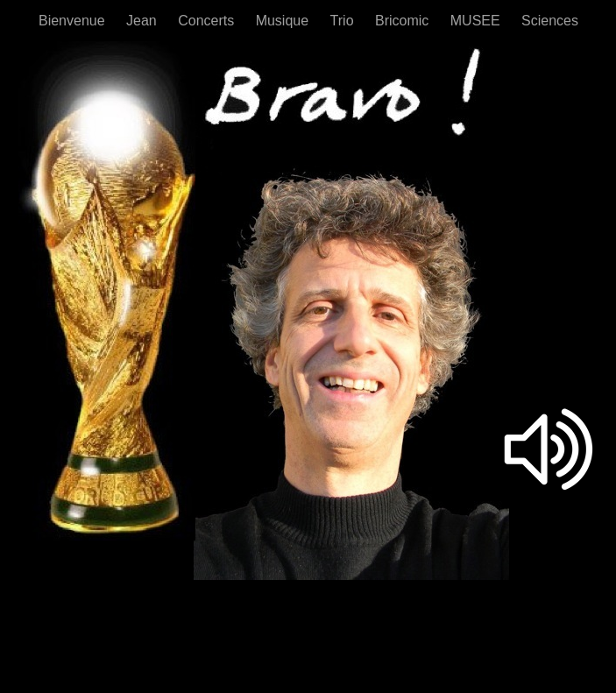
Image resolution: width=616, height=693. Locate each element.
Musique (284, 21)
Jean (143, 21)
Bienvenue (74, 21)
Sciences (550, 21)
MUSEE (477, 21)
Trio (344, 21)
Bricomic (404, 21)
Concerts (208, 21)
